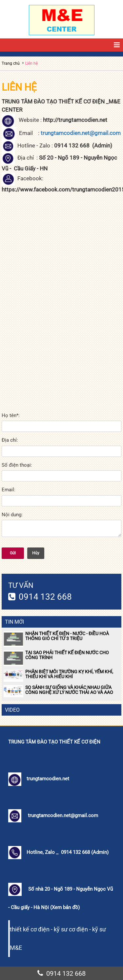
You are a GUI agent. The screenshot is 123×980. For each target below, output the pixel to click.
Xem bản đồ (65, 907)
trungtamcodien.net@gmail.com (81, 133)
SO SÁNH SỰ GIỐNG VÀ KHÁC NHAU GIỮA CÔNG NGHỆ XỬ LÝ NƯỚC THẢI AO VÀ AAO (69, 690)
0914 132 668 (45, 597)
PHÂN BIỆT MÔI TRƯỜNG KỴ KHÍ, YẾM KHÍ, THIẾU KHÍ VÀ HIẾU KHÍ (69, 674)
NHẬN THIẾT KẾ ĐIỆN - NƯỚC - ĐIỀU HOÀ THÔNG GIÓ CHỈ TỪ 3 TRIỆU (67, 636)
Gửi (13, 553)
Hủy (36, 553)
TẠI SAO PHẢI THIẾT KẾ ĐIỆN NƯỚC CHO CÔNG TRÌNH (67, 655)
